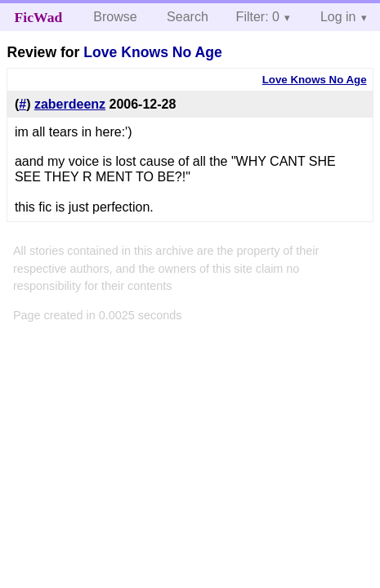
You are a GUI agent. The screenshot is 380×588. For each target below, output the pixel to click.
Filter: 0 (258, 17)
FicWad (39, 17)
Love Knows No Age (152, 52)
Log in (338, 17)
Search (188, 17)
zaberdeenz (70, 104)
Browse (115, 17)
